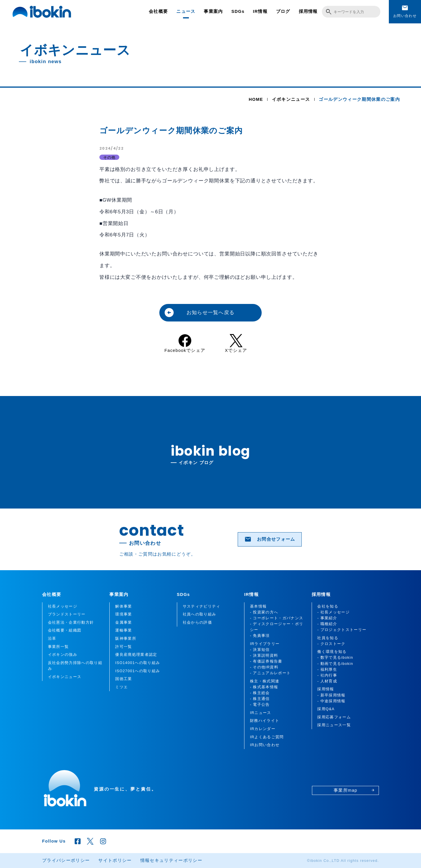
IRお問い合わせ (265, 745)
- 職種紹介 (327, 624)
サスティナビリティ (202, 606)
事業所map (354, 790)
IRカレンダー (263, 729)
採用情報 (308, 11)
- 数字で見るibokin (335, 658)
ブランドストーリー (67, 614)
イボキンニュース (291, 99)
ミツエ (121, 687)
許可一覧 (124, 647)
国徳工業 (124, 679)
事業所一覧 (58, 647)
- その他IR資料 (264, 667)
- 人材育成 (327, 681)
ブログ (283, 11)
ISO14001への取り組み (138, 663)
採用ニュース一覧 (334, 725)
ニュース (186, 11)
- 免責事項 (260, 636)
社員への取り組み (200, 614)
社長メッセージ (63, 606)
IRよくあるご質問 (267, 737)
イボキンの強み (63, 655)
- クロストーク (331, 644)
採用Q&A (326, 709)
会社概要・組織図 (65, 630)
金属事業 (124, 623)
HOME (256, 99)
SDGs (238, 11)
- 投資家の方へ (264, 612)
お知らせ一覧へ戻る (199, 313)
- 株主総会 (260, 693)
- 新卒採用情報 (331, 695)
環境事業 (124, 614)
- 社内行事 (327, 675)
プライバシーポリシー (66, 860)
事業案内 (213, 11)
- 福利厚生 (327, 670)
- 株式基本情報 (264, 687)
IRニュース (261, 713)
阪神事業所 (126, 639)
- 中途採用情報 (331, 701)
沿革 (52, 639)
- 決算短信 (260, 650)
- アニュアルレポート (270, 673)
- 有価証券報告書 (266, 661)
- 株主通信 (260, 699)
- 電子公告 (260, 705)
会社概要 (158, 11)
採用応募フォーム (334, 717)
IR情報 (260, 11)
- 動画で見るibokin (335, 664)
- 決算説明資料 (264, 656)
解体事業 (124, 606)
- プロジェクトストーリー (342, 630)
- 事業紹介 (327, 618)
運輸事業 (124, 630)
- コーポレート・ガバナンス (277, 618)
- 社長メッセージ (333, 612)
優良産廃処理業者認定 (136, 655)
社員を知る (328, 638)
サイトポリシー (115, 860)
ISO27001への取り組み (138, 671)
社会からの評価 (197, 623)
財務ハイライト (265, 721)
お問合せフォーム (270, 539)
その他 (109, 158)
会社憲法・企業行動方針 (71, 623)
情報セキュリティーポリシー (171, 860)
